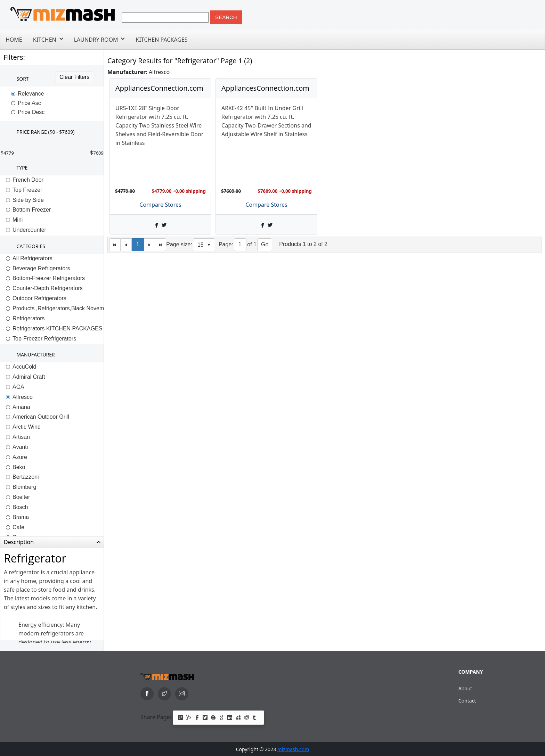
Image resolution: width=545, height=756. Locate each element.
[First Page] (115, 245)
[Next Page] (150, 245)
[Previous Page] (126, 245)
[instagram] (182, 694)
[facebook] (147, 694)
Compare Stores (160, 205)
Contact (467, 701)
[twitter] (164, 694)
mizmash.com (293, 749)
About (465, 688)
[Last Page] (161, 245)
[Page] (240, 245)
